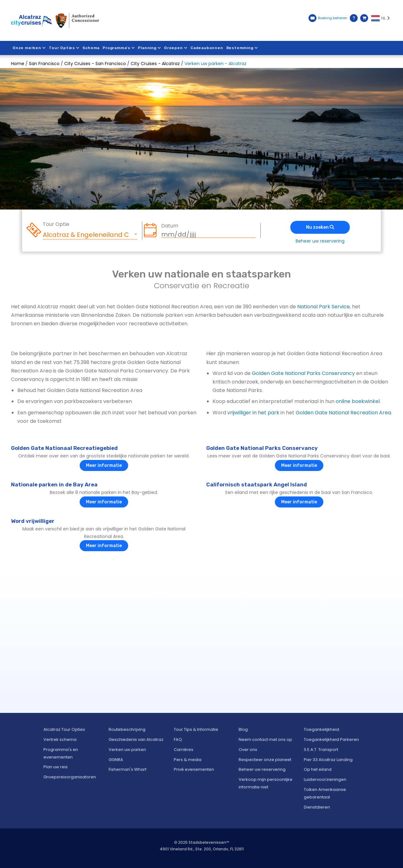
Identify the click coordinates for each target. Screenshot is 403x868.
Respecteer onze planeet (265, 760)
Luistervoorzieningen (325, 779)
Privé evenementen (194, 769)
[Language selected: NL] (382, 18)
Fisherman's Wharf (128, 769)
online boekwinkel (358, 401)
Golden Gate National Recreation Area (343, 413)
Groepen (176, 48)
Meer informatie (104, 465)
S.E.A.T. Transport (321, 750)
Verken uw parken (127, 750)
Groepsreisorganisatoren (70, 777)
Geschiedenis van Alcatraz (136, 739)
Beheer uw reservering (320, 241)
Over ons (248, 750)
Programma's (119, 48)
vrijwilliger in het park (253, 413)
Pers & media (188, 760)
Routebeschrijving (127, 729)
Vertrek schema (60, 739)
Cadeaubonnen (207, 48)
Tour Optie (56, 224)
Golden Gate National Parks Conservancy (303, 373)
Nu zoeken (320, 227)
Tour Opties (65, 48)
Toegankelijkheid (321, 729)
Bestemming (243, 48)
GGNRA (116, 760)
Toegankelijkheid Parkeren (331, 739)
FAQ (178, 739)
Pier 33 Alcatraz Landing (328, 760)
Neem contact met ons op (265, 739)
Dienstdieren (317, 807)
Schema (91, 48)
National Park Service (324, 307)
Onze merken (29, 48)
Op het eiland (318, 769)
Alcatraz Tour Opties (64, 729)
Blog (243, 729)
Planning (150, 48)
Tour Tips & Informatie (196, 729)
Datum (170, 226)
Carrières (184, 750)
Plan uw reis (56, 767)
